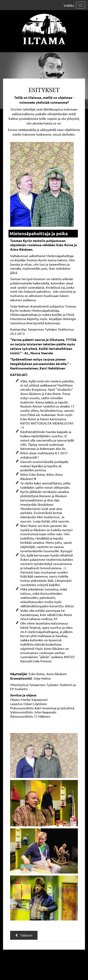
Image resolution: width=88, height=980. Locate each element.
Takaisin (24, 935)
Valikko (69, 5)
